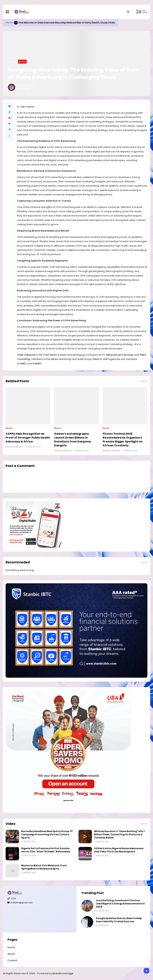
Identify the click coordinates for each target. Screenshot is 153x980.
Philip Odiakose (27, 107)
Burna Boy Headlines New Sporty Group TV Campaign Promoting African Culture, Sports (47, 835)
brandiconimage (63, 973)
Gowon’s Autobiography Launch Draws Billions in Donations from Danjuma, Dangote (73, 440)
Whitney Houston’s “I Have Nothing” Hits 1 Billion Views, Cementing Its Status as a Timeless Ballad (119, 835)
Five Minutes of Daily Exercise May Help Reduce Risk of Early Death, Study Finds (67, 23)
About (11, 954)
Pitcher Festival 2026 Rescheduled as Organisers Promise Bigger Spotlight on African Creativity (123, 440)
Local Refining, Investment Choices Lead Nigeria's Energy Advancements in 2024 (120, 904)
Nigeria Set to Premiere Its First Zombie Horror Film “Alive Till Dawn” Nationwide (46, 850)
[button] (9, 136)
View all (144, 381)
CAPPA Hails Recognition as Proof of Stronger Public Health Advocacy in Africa (28, 438)
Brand (22, 62)
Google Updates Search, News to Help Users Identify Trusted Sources (119, 920)
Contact (12, 960)
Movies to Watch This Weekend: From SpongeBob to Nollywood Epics (44, 867)
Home (12, 61)
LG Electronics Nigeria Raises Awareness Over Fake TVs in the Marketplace (119, 850)
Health (9, 23)
